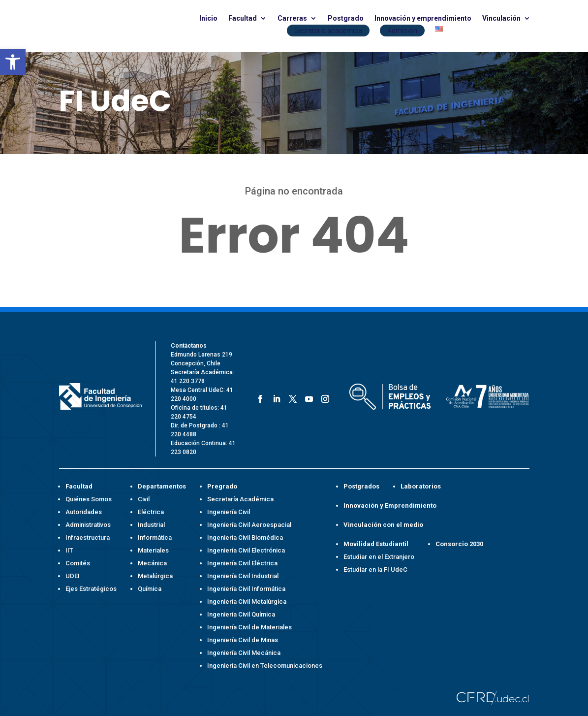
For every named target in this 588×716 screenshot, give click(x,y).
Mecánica (152, 563)
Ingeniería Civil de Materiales (249, 627)
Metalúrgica (155, 576)
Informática (155, 537)
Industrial (151, 525)
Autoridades (84, 512)
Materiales (153, 550)
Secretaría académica (328, 31)
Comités (78, 563)
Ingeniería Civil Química (241, 614)
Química (150, 589)
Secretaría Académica (240, 499)
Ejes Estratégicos (91, 589)
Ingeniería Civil (229, 512)
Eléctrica (151, 512)
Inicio (208, 18)
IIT (69, 550)
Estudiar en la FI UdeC (375, 570)
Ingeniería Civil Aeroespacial (249, 525)
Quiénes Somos (89, 499)
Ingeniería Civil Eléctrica (242, 563)
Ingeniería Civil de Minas (243, 640)
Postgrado (346, 18)
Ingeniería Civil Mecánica (244, 653)
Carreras (292, 18)
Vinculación (501, 18)
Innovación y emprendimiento (423, 18)
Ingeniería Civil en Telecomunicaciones (265, 666)
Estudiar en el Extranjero (379, 557)
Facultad (243, 18)
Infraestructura (88, 537)
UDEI (73, 576)
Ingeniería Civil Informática (246, 589)
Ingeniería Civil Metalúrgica (247, 602)
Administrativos (88, 525)
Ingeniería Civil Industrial (243, 576)
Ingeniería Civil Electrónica (246, 550)
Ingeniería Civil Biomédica (245, 537)
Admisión (402, 31)
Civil (144, 499)
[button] (13, 62)
